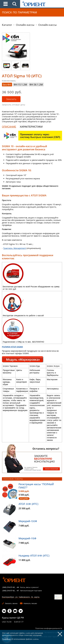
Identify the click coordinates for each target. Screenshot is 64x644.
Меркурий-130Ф (28, 521)
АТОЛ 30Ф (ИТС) (28, 504)
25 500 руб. (25, 508)
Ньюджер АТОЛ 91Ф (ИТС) (34, 556)
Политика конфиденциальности (49, 628)
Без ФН (7, 85)
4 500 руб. (24, 495)
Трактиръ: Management (15, 248)
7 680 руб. (24, 526)
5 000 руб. (24, 491)
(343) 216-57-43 (9, 587)
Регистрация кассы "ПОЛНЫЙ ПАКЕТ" (36, 486)
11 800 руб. (25, 560)
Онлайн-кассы (25, 25)
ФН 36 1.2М (36, 85)
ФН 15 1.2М (20, 85)
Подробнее (6, 639)
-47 (18, 591)
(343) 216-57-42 (9, 591)
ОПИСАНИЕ (9, 127)
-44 (18, 587)
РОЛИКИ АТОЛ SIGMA (12, 347)
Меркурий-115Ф (27, 538)
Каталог (7, 25)
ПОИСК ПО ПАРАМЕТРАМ (20, 12)
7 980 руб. (24, 543)
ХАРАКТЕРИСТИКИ (31, 127)
